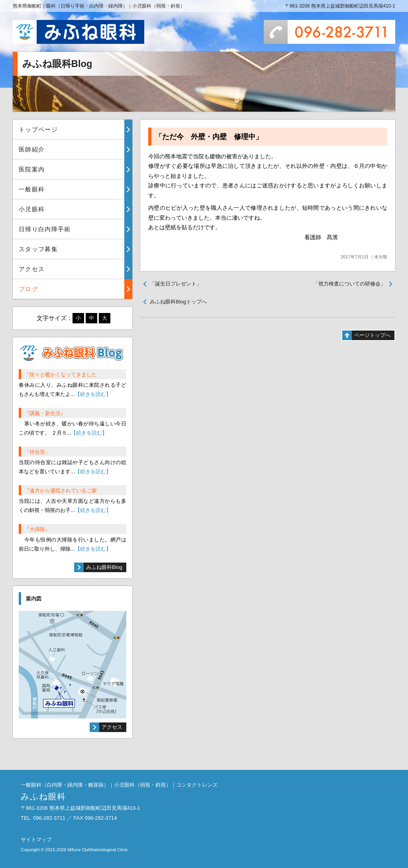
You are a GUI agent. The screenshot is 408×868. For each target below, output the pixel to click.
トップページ (38, 129)
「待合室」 (37, 452)
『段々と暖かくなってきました (61, 375)
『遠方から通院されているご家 (61, 491)
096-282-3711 (330, 32)
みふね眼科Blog (104, 567)
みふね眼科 (78, 32)
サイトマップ (36, 839)
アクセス (32, 269)
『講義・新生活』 (45, 413)
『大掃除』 (37, 529)
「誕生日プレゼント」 (176, 284)
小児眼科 (32, 209)
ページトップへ (372, 335)
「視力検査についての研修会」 (349, 284)
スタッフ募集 (38, 249)
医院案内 (32, 169)
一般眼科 (32, 189)
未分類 (381, 257)
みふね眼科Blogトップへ (178, 302)
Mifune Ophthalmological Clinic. (98, 850)
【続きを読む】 (93, 394)
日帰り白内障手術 (45, 229)
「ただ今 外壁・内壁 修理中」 (209, 137)
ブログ (28, 289)
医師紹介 (32, 149)
